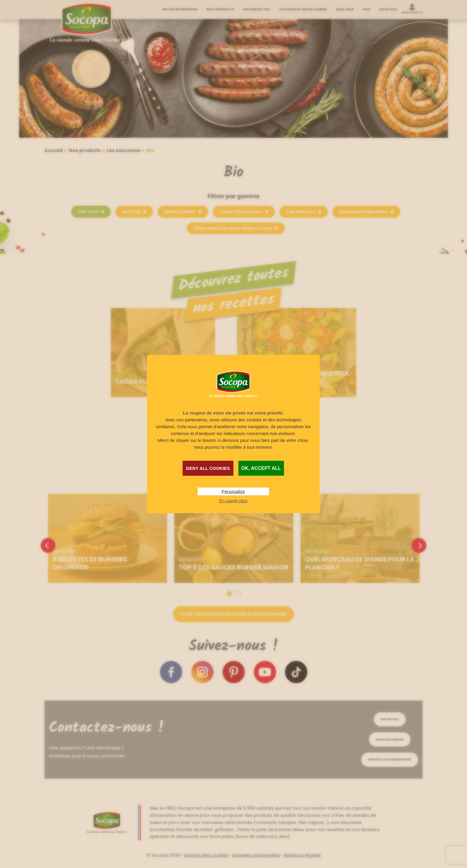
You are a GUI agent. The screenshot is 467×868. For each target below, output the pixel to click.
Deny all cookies (208, 468)
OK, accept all (261, 468)
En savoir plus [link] (233, 500)
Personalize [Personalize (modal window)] (233, 491)
